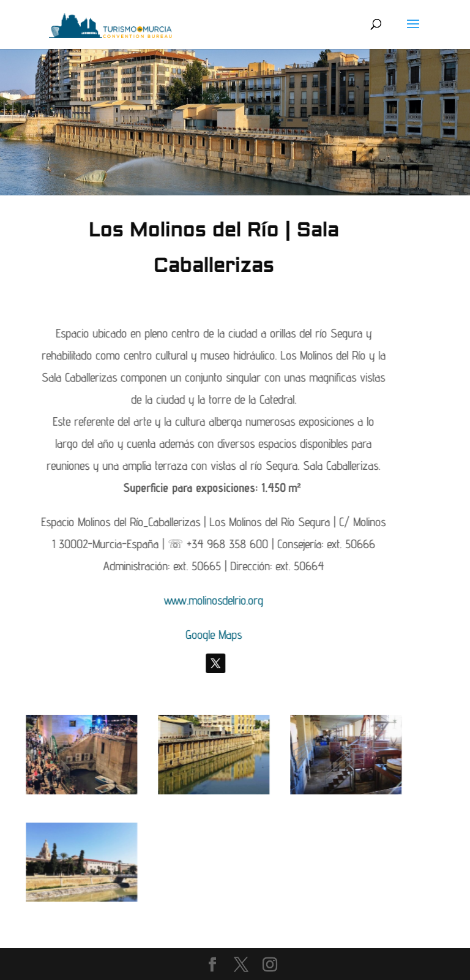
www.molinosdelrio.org (147, 600)
